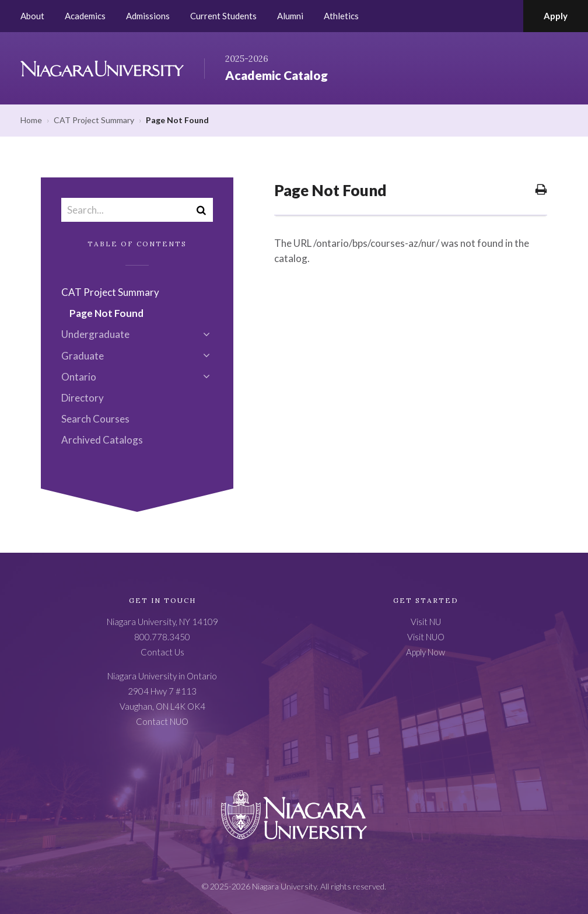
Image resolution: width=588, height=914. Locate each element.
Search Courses (95, 419)
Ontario (79, 377)
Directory (83, 398)
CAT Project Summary (94, 120)
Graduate (83, 356)
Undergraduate (95, 334)
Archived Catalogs (102, 440)
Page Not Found (106, 313)
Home (31, 120)
